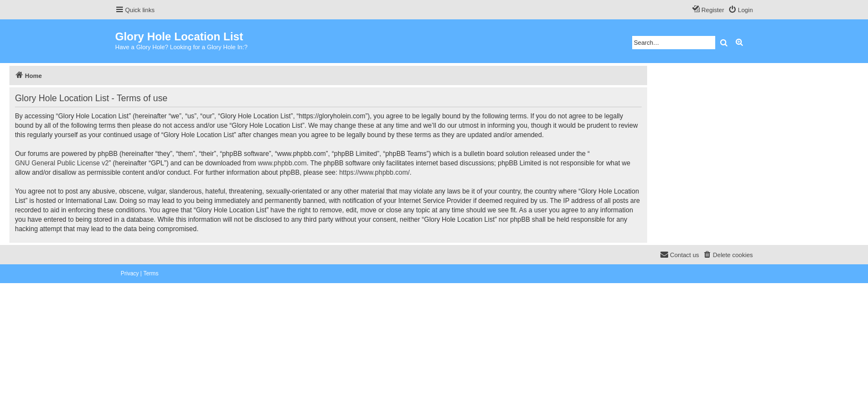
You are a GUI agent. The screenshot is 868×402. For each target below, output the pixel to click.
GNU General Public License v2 (62, 163)
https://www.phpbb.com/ (374, 173)
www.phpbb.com (282, 163)
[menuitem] (740, 10)
